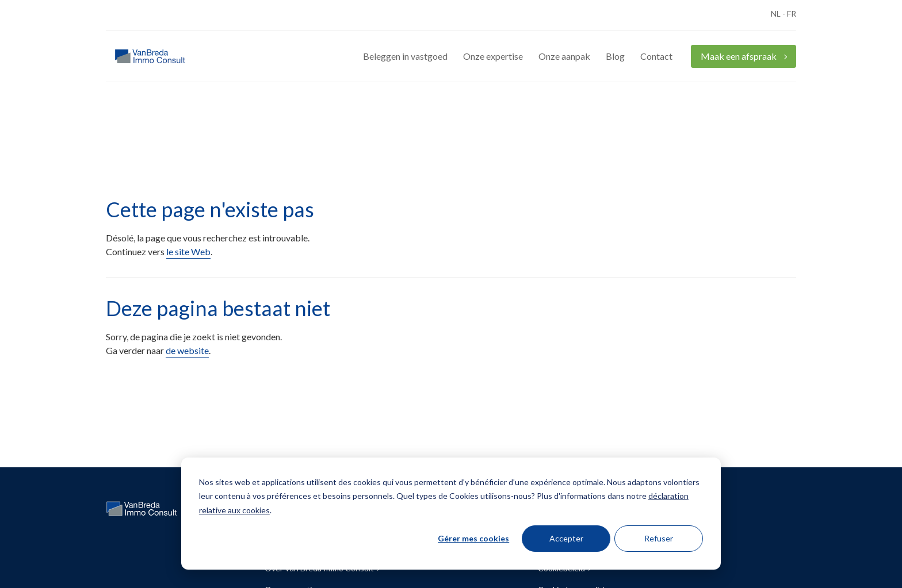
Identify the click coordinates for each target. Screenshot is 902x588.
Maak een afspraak (739, 56)
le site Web (188, 251)
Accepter (566, 538)
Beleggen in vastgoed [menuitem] (405, 56)
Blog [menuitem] (615, 56)
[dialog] (451, 514)
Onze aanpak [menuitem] (564, 56)
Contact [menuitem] (656, 56)
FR (792, 14)
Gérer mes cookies (473, 538)
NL (776, 14)
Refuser (659, 538)
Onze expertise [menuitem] (493, 56)
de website (187, 350)
